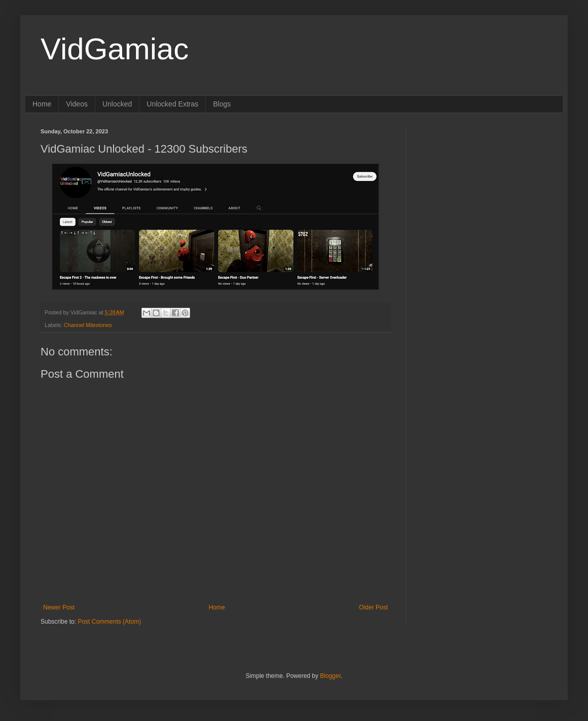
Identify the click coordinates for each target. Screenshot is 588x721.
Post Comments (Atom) (109, 622)
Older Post (373, 607)
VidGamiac (115, 49)
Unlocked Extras (172, 104)
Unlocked (117, 104)
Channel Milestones (88, 325)
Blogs (222, 104)
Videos (77, 104)
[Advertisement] (484, 192)
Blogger (330, 676)
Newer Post (59, 607)
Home (42, 104)
